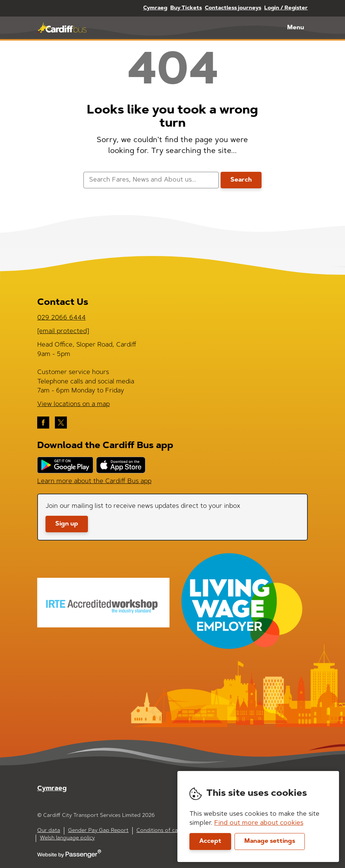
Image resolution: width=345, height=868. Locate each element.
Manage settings (270, 841)
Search (241, 180)
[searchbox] (151, 180)
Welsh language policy (67, 838)
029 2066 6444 (61, 318)
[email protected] (63, 331)
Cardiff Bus (62, 28)
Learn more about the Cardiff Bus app (94, 481)
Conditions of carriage (165, 831)
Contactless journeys (233, 8)
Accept (210, 841)
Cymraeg (155, 8)
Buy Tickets (186, 8)
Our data (49, 831)
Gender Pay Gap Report (98, 831)
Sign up (67, 524)
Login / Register (286, 8)
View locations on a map (73, 404)
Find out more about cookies (259, 823)
